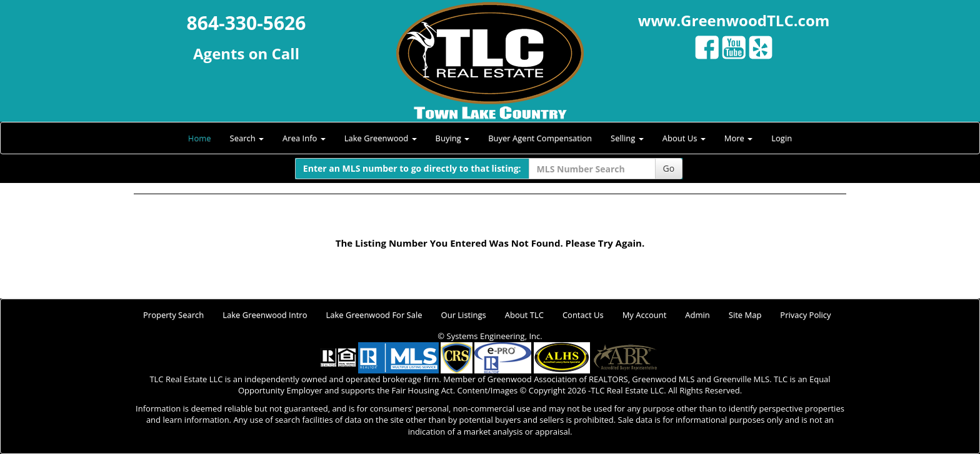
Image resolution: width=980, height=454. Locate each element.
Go (669, 168)
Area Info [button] (304, 138)
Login (782, 138)
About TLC (524, 315)
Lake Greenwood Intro (265, 315)
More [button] (739, 138)
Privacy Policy (805, 315)
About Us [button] (684, 138)
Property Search (173, 315)
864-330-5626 (247, 23)
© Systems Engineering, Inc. (490, 336)
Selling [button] (627, 138)
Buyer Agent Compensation (540, 138)
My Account (645, 315)
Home (200, 138)
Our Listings (464, 315)
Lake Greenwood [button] (381, 138)
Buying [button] (453, 138)
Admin (697, 315)
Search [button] (247, 138)
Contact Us (583, 315)
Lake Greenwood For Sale (374, 315)
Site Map (745, 315)
